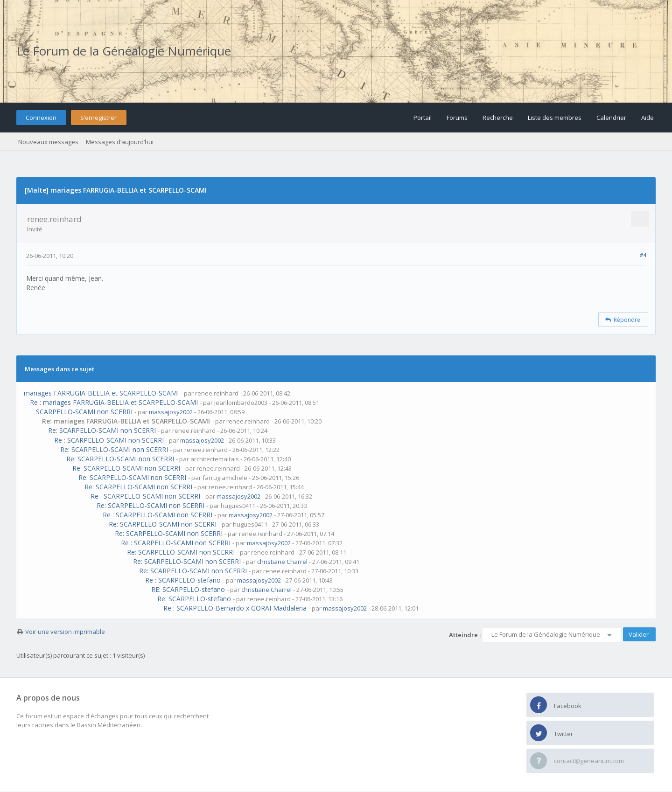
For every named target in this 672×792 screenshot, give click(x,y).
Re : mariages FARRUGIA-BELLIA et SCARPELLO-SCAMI (114, 402)
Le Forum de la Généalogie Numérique (124, 51)
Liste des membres (555, 118)
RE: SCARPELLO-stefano (188, 589)
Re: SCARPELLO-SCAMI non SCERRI (102, 430)
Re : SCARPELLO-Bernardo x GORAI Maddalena (235, 608)
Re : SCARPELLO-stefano (183, 580)
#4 (643, 255)
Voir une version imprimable (65, 632)
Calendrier (611, 118)
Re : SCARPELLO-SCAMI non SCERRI (109, 440)
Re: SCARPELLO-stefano (194, 599)
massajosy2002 (171, 412)
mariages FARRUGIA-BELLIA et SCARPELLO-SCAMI (101, 393)
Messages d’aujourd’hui (120, 142)
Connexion (41, 118)
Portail (423, 118)
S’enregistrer (98, 118)
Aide (647, 118)
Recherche (498, 118)
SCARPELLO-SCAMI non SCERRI (84, 412)
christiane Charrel (282, 562)
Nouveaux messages (48, 142)
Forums (457, 118)
